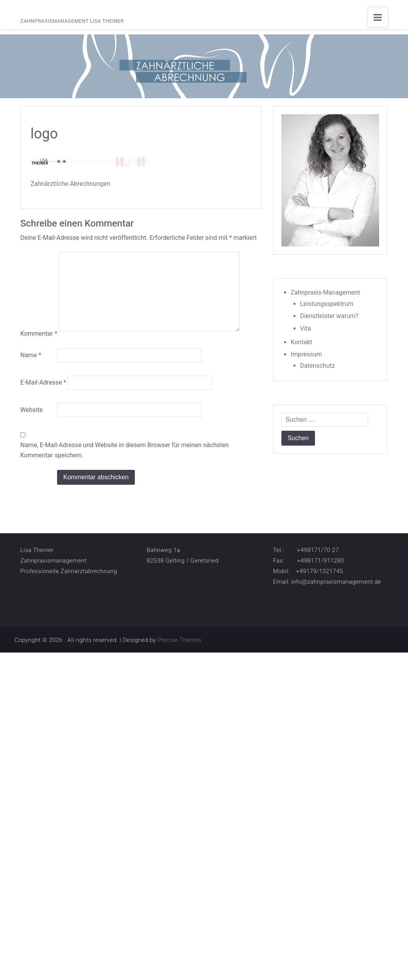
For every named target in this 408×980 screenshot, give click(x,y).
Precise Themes (179, 640)
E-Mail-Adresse (43, 382)
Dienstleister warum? (329, 316)
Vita (306, 328)
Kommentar (39, 334)
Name (31, 355)
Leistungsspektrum (327, 304)
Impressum (307, 354)
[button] (17, 963)
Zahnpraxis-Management (326, 292)
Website (31, 410)
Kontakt (302, 342)
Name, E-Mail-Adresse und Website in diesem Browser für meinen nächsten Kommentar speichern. (124, 450)
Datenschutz (318, 366)
